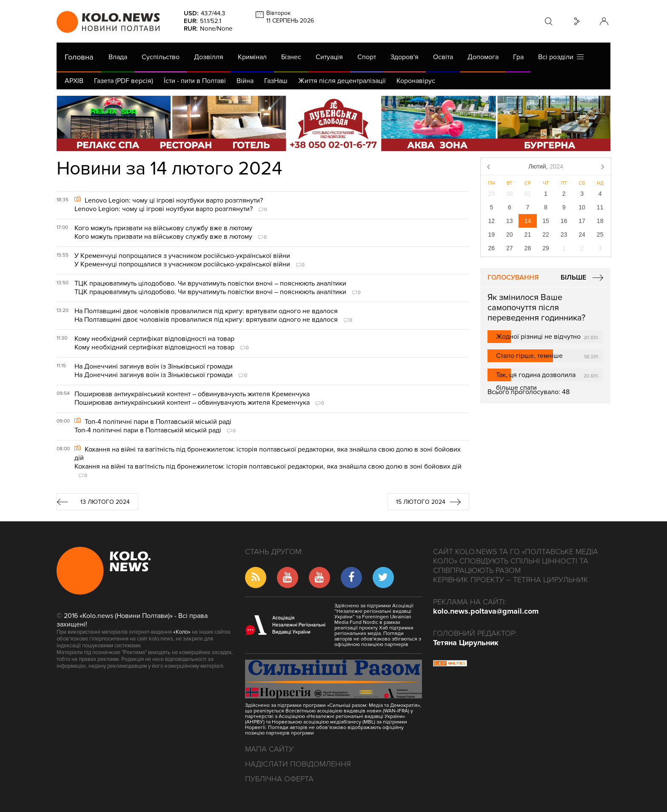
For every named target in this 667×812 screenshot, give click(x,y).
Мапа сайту (269, 749)
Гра (518, 57)
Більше (573, 277)
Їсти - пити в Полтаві (195, 81)
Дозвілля (209, 57)
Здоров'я (405, 57)
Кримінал (252, 57)
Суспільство (161, 57)
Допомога (483, 57)
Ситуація (329, 57)
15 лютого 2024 (421, 502)
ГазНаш (276, 81)
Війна (245, 81)
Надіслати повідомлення (298, 764)
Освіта (443, 57)
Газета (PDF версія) (124, 81)
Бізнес (291, 57)
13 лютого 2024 (105, 502)
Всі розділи (561, 57)
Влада (118, 57)
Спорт (367, 57)
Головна (79, 57)
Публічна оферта (279, 779)
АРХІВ (74, 81)
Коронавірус (416, 81)
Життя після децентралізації (342, 81)
